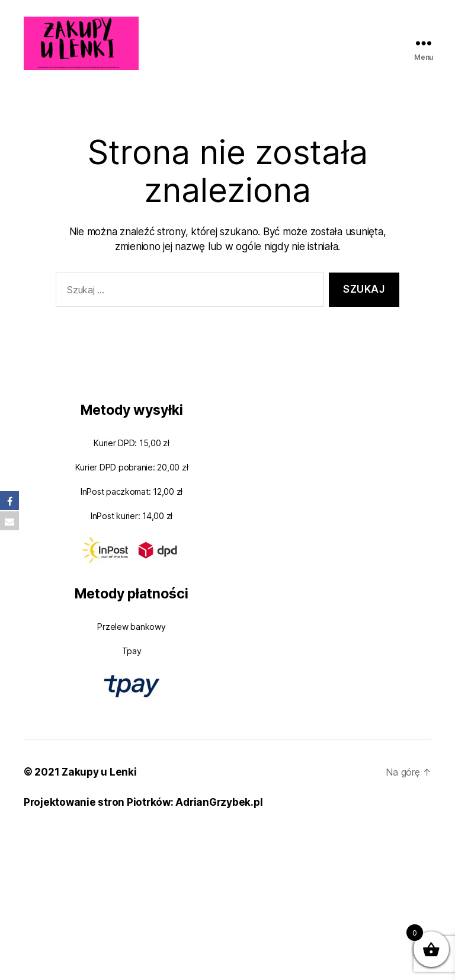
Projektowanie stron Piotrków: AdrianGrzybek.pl (143, 802)
